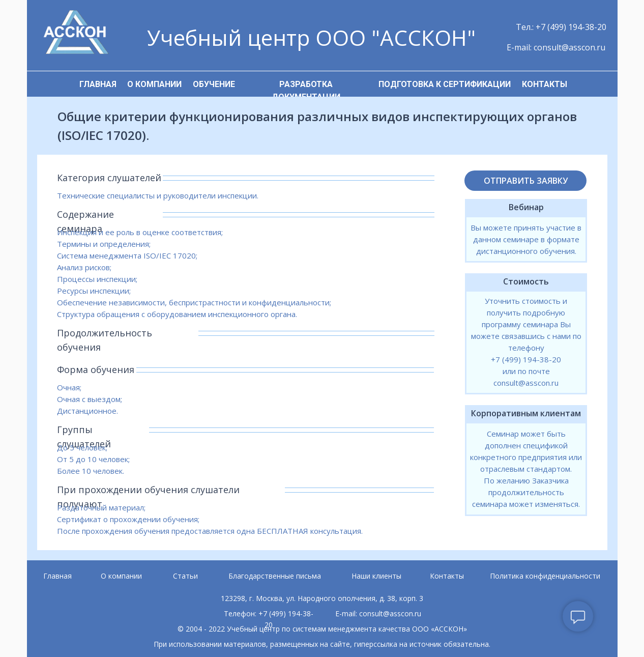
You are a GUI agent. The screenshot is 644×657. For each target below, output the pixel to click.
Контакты (447, 576)
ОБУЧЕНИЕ (214, 84)
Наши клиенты (376, 576)
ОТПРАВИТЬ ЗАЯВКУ (526, 181)
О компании (121, 576)
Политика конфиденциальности (545, 576)
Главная (57, 576)
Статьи (185, 576)
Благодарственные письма (275, 576)
